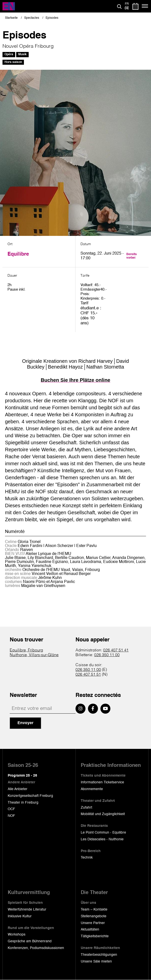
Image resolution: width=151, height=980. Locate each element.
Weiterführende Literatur (27, 910)
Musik (22, 54)
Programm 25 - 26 (22, 776)
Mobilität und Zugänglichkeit (103, 814)
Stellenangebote (94, 916)
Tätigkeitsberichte (95, 936)
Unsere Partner (93, 923)
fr (127, 4)
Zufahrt (86, 808)
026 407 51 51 (88, 675)
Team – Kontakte (94, 910)
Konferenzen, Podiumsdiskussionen (36, 948)
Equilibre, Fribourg (26, 650)
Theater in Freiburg (23, 803)
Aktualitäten (90, 930)
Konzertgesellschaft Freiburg (30, 796)
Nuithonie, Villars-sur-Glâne (34, 655)
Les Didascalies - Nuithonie (102, 839)
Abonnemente (92, 789)
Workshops (17, 935)
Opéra (9, 54)
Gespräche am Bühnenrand (30, 941)
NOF (11, 816)
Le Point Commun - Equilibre (103, 833)
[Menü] (145, 6)
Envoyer (25, 723)
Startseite (11, 18)
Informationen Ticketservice (102, 782)
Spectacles (32, 18)
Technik (87, 858)
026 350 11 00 (107, 655)
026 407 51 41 (116, 650)
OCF (11, 809)
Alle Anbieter (18, 789)
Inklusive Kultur (20, 916)
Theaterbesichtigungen (99, 955)
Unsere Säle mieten (96, 962)
